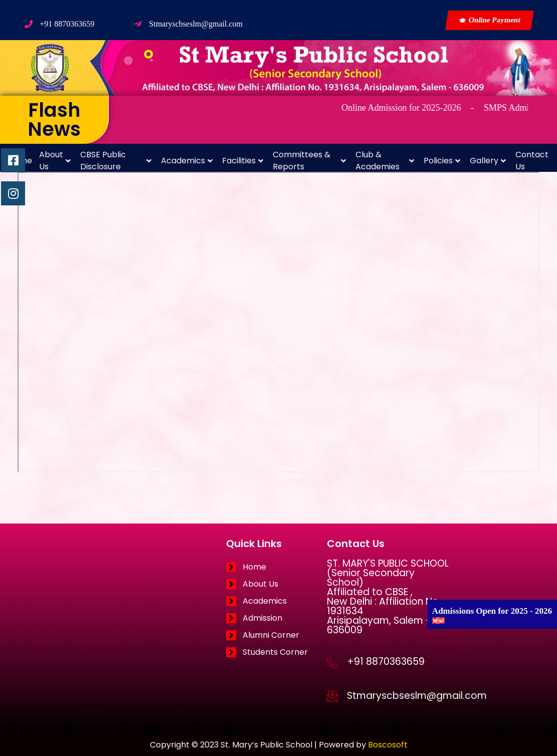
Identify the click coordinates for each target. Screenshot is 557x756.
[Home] (276, 567)
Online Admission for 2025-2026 (411, 108)
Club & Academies (385, 161)
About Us (55, 161)
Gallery (488, 161)
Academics (187, 161)
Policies (442, 161)
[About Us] (276, 584)
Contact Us (532, 161)
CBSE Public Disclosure (116, 161)
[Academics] (276, 601)
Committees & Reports (309, 161)
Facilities (243, 161)
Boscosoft (388, 745)
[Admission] (276, 618)
